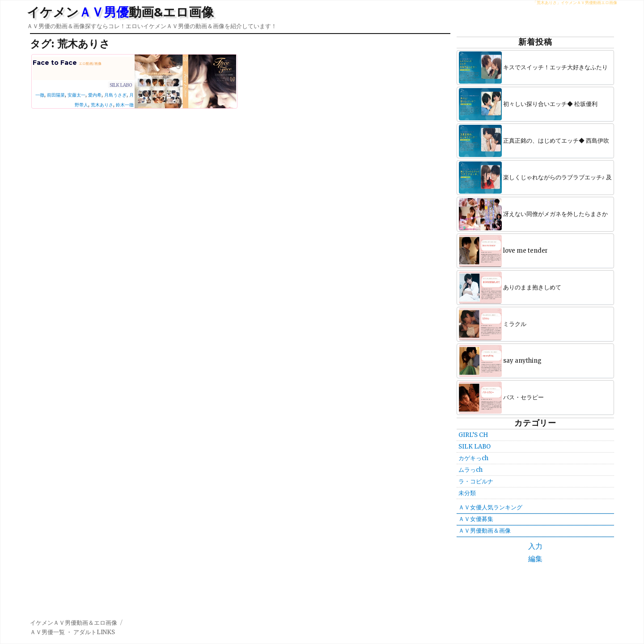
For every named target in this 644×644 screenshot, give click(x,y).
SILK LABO (121, 85)
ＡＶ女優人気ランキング (490, 507)
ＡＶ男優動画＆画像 (485, 531)
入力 (535, 546)
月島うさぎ (115, 95)
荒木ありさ (102, 105)
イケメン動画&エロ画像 (120, 12)
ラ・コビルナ (476, 481)
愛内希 (95, 95)
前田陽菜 (56, 95)
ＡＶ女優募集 (476, 519)
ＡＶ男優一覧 (47, 632)
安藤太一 (76, 95)
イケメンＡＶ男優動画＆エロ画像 (74, 623)
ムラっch (470, 470)
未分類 (467, 493)
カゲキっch (473, 458)
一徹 (40, 95)
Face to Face (67, 63)
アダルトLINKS (94, 632)
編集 (535, 559)
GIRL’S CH (473, 435)
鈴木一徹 (125, 105)
